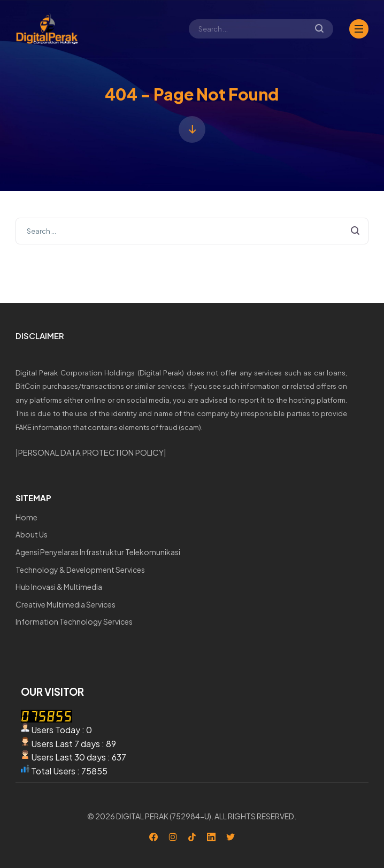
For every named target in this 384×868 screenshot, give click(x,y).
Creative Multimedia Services (66, 604)
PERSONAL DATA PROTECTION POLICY (91, 452)
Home (26, 517)
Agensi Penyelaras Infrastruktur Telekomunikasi (98, 552)
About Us (32, 534)
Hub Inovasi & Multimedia (59, 587)
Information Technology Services (74, 621)
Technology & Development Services (80, 570)
